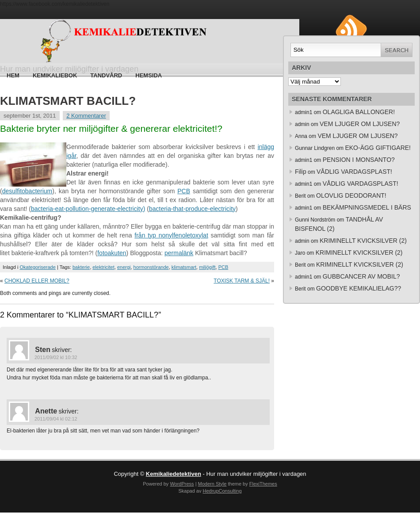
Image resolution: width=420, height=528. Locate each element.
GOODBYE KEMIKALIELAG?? (359, 288)
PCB (184, 191)
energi (124, 267)
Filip (301, 172)
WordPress (182, 484)
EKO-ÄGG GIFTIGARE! (378, 148)
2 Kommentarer (86, 116)
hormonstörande (151, 267)
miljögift (207, 267)
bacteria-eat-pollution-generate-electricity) (88, 209)
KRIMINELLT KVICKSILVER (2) (363, 241)
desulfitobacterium (27, 191)
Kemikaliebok (55, 75)
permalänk (179, 253)
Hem (13, 75)
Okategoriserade (38, 267)
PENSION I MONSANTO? (359, 160)
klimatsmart (184, 267)
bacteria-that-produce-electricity (192, 209)
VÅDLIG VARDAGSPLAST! (354, 172)
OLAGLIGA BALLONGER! (359, 112)
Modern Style (212, 484)
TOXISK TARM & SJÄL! (242, 281)
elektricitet (103, 267)
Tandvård (106, 75)
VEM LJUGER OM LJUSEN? (360, 124)
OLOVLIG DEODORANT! (351, 195)
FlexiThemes (263, 484)
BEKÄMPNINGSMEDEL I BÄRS (367, 207)
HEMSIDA (149, 75)
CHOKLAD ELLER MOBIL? (37, 281)
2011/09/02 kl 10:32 (56, 357)
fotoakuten (112, 253)
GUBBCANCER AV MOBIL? (361, 276)
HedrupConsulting (222, 491)
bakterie (81, 267)
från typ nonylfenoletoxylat (171, 235)
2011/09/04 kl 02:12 (56, 419)
